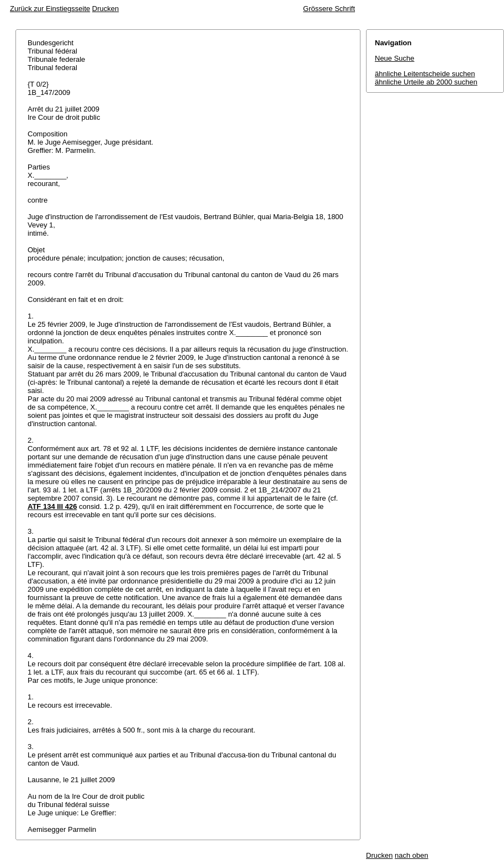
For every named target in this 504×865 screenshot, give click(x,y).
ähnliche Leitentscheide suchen (425, 74)
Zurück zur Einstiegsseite (50, 9)
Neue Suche (395, 58)
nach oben (412, 855)
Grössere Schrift (329, 9)
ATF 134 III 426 (52, 506)
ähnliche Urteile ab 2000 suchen (426, 82)
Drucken (105, 9)
